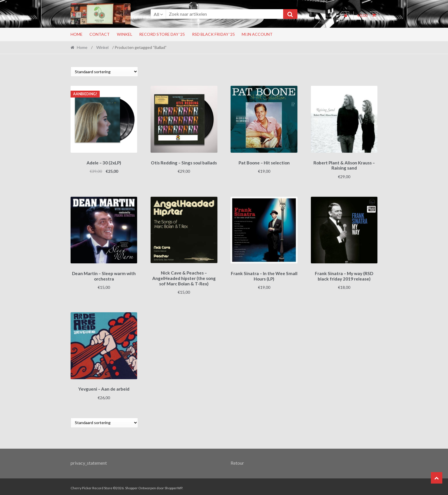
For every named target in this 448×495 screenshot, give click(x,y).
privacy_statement (89, 460)
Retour (237, 460)
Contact (100, 34)
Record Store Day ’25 (162, 34)
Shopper (131, 485)
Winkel (125, 34)
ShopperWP (173, 485)
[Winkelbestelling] (104, 72)
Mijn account (257, 34)
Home (77, 34)
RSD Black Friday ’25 (213, 34)
